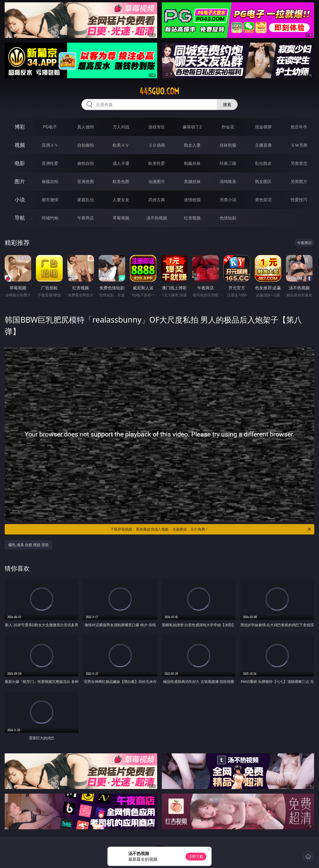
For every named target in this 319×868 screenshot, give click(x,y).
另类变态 (299, 163)
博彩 (20, 127)
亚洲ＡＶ (50, 145)
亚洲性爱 (50, 163)
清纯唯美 (228, 181)
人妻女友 (121, 200)
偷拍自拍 (86, 163)
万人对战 (121, 127)
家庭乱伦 (86, 200)
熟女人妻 (192, 145)
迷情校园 (192, 200)
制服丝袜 (192, 163)
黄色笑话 (263, 200)
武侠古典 (157, 200)
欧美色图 (121, 181)
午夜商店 (86, 218)
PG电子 (50, 127)
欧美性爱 (157, 163)
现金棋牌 (263, 127)
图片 (20, 181)
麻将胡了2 (192, 127)
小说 (20, 200)
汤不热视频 (157, 218)
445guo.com (159, 91)
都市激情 (50, 200)
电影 (20, 163)
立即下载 (196, 856)
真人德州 (86, 127)
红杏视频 (192, 218)
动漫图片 (157, 181)
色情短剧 (228, 218)
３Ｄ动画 (157, 145)
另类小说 (228, 200)
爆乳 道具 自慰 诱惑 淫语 (28, 545)
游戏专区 (157, 127)
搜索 (227, 105)
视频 (20, 145)
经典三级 (228, 163)
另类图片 (299, 181)
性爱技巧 (299, 200)
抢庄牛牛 (299, 127)
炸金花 (228, 127)
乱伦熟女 (263, 163)
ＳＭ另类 (299, 145)
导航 (20, 218)
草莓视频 (121, 218)
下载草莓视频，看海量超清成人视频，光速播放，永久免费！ (211, 529)
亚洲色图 (86, 181)
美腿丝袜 (192, 181)
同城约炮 (50, 218)
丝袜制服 (228, 145)
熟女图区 (263, 181)
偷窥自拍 (50, 181)
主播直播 (263, 145)
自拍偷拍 (86, 145)
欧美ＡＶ (121, 145)
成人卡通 (121, 163)
